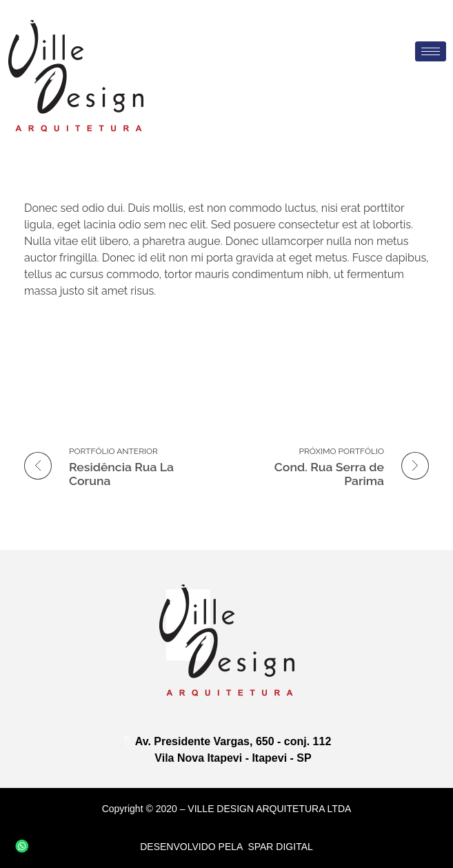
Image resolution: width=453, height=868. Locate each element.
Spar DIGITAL (280, 847)
